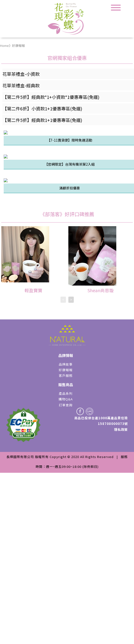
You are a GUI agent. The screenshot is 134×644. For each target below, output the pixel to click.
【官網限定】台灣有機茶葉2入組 (70, 278)
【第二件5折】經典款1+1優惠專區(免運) (42, 120)
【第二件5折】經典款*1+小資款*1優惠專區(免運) (51, 97)
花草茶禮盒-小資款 (21, 74)
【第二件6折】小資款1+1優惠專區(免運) (42, 108)
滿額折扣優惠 (70, 359)
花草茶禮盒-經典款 (21, 85)
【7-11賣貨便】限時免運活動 (70, 197)
